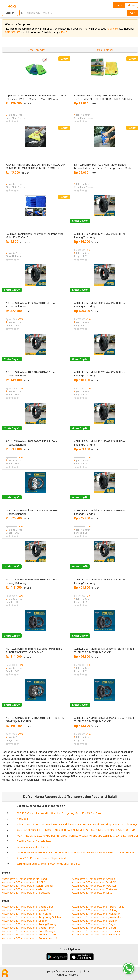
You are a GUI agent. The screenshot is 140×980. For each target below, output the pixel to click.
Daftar (119, 5)
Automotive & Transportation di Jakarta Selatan (29, 910)
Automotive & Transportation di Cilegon (25, 921)
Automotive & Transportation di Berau (94, 928)
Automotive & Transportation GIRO (92, 893)
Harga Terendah (36, 50)
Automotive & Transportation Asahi (22, 889)
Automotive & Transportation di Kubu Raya (97, 934)
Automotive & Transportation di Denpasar (96, 931)
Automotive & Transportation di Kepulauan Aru (29, 934)
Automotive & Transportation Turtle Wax (95, 889)
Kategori (10, 13)
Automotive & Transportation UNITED (24, 882)
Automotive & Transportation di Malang (95, 910)
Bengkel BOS (81, 256)
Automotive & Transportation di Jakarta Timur (28, 928)
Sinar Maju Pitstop (15, 118)
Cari (133, 13)
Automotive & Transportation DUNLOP (94, 882)
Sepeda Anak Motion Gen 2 (32, 847)
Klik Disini (67, 32)
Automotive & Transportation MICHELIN (95, 886)
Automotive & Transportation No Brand (24, 879)
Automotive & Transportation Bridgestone (26, 893)
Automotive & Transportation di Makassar (96, 914)
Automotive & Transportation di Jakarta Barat (27, 907)
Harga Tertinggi (104, 50)
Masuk (132, 5)
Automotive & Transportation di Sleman (95, 921)
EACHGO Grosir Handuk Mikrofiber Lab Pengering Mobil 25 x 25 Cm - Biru (59, 813)
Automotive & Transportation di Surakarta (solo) (29, 938)
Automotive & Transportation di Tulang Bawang (29, 924)
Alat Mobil (22, 819)
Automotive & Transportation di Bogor (94, 924)
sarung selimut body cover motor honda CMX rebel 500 (48, 864)
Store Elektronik (14, 256)
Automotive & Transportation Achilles (93, 879)
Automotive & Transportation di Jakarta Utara (98, 917)
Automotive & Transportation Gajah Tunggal (27, 886)
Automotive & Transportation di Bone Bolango (29, 931)
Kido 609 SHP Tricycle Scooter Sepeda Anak (42, 858)
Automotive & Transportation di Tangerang (27, 914)
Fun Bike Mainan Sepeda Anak (34, 841)
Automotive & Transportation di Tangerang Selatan (31, 917)
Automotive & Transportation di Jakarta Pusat (98, 907)
